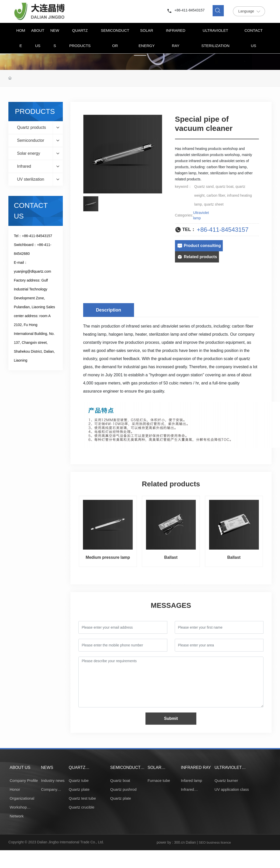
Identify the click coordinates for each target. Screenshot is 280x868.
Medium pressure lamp (108, 557)
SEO (202, 842)
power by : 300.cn (171, 842)
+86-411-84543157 (190, 10)
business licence (219, 842)
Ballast (171, 557)
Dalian (191, 842)
